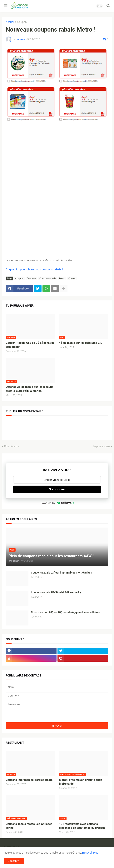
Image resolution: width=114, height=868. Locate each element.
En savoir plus (90, 853)
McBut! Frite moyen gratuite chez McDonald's (80, 782)
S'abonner (57, 489)
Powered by (57, 503)
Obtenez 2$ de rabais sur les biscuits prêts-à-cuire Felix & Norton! (30, 389)
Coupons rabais (48, 278)
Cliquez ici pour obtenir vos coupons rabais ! (34, 269)
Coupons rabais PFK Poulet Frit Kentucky (56, 592)
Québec (72, 278)
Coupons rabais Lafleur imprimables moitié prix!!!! (62, 573)
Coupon (22, 22)
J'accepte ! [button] (14, 861)
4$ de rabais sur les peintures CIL (81, 343)
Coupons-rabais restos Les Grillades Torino (29, 826)
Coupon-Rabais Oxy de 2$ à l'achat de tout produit (30, 345)
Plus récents (12, 446)
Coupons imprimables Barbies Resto (29, 780)
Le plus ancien (101, 446)
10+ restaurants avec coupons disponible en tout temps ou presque (82, 826)
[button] (5, 6)
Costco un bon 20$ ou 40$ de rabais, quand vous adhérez (65, 612)
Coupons (31, 278)
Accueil (10, 22)
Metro (62, 278)
